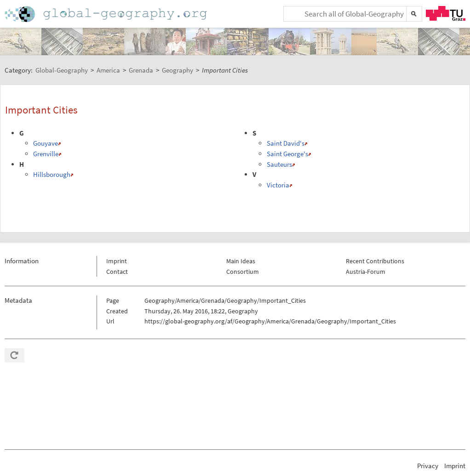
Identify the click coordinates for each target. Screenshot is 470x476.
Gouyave (46, 143)
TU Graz (446, 13)
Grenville (46, 154)
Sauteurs (279, 164)
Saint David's (286, 143)
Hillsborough (52, 174)
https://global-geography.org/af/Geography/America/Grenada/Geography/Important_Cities (270, 321)
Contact (117, 272)
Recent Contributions (375, 261)
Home (107, 14)
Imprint (117, 261)
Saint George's (287, 154)
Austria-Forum (366, 272)
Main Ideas (241, 261)
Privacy (428, 466)
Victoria (278, 185)
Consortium (243, 272)
